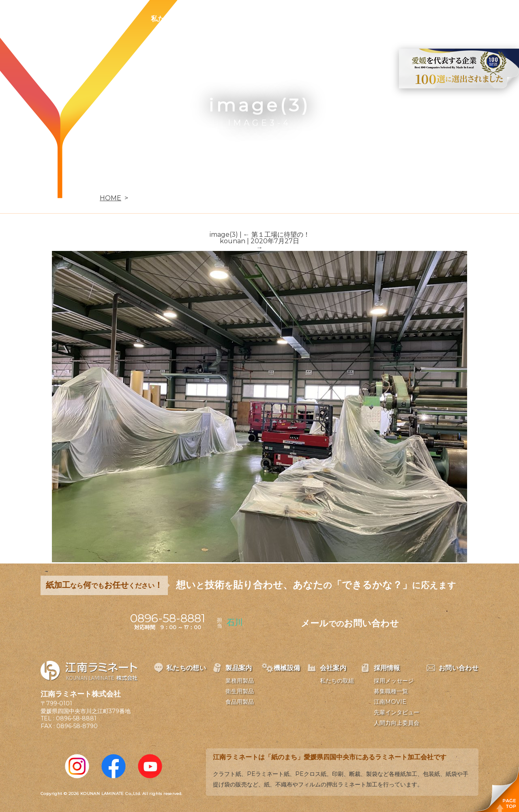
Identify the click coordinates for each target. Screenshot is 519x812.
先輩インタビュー (397, 712)
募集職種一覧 (391, 691)
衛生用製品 (240, 691)
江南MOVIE (390, 702)
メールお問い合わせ (350, 623)
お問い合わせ (420, 19)
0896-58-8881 (76, 718)
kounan (233, 241)
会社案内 (320, 19)
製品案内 (225, 19)
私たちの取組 (337, 681)
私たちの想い (172, 19)
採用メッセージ (394, 681)
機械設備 (272, 19)
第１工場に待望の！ (277, 235)
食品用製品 (240, 702)
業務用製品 (240, 681)
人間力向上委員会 (397, 723)
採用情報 (367, 19)
